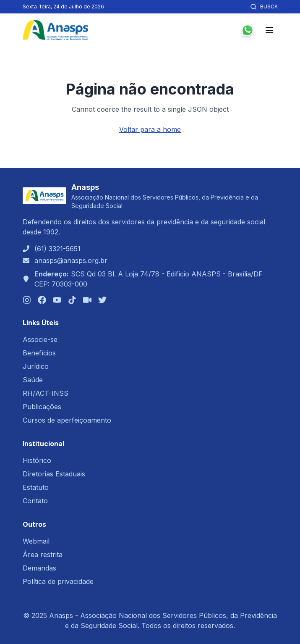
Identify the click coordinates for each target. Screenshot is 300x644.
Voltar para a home (150, 129)
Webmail (36, 541)
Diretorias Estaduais (54, 474)
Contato (35, 501)
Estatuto (36, 487)
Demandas (39, 568)
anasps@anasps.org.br (71, 260)
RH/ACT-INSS (46, 393)
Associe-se (40, 339)
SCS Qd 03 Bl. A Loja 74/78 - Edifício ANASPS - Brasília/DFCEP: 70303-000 (149, 279)
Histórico (37, 460)
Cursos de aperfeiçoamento (67, 420)
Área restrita (43, 555)
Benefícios (39, 353)
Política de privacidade (58, 581)
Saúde (33, 380)
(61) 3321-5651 (57, 249)
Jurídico (36, 366)
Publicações (42, 407)
